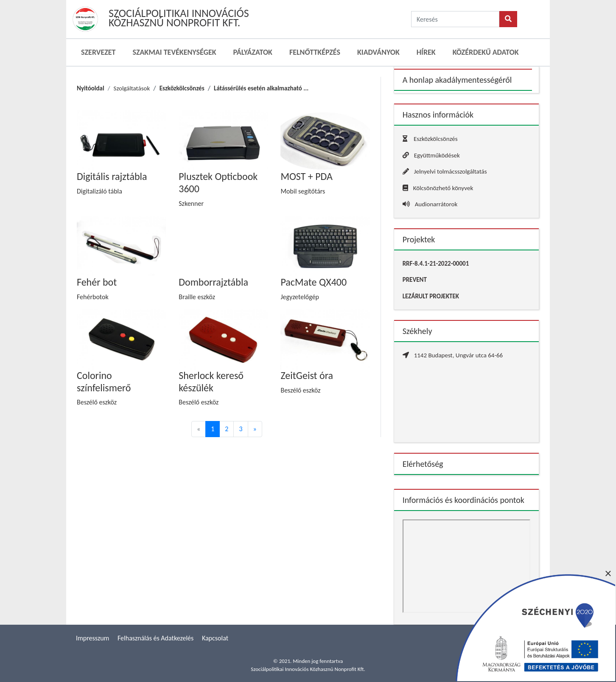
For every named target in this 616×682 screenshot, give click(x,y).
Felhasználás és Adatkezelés (155, 638)
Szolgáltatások (132, 88)
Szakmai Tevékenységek (174, 52)
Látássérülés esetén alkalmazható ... (261, 88)
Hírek (426, 52)
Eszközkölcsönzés (182, 88)
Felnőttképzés (315, 52)
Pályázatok (253, 52)
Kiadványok (378, 52)
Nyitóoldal (91, 88)
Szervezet (98, 52)
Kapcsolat (215, 638)
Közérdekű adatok (486, 52)
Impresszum (92, 638)
